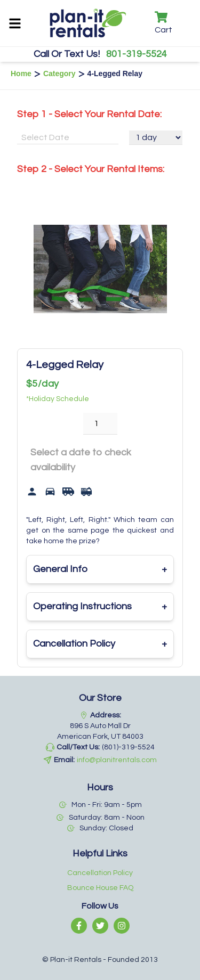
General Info (100, 569)
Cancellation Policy (100, 644)
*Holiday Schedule (58, 399)
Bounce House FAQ (100, 888)
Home (21, 73)
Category (59, 73)
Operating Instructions (100, 607)
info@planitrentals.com (117, 760)
